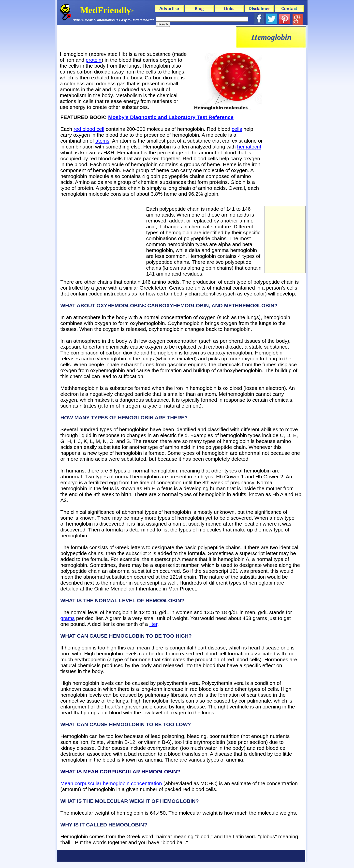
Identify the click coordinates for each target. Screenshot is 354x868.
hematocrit (249, 147)
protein (94, 60)
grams (68, 618)
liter (153, 624)
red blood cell (89, 129)
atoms (102, 141)
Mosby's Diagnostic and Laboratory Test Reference (171, 117)
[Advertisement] (146, 37)
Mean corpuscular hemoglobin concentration (111, 783)
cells (237, 129)
